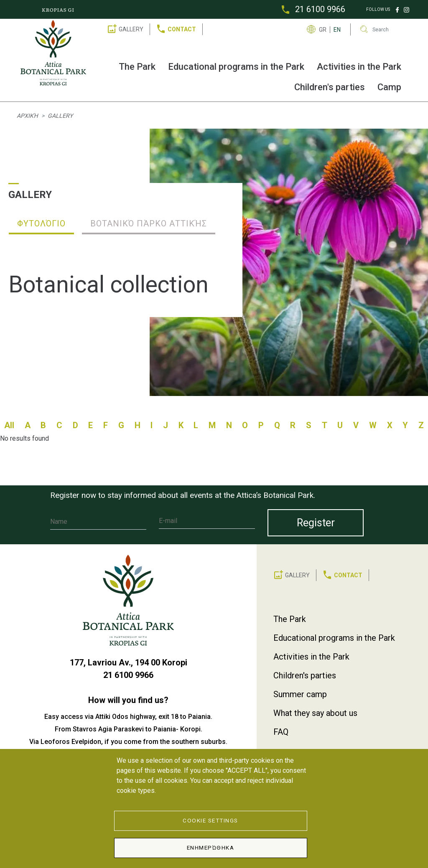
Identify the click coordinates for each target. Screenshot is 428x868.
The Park (137, 67)
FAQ (281, 732)
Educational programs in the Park (236, 67)
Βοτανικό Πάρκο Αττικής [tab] (149, 223)
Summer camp (300, 694)
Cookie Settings (210, 820)
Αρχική (27, 116)
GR (323, 30)
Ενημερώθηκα (211, 848)
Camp (389, 87)
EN (337, 30)
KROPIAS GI (58, 10)
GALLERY (131, 29)
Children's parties (330, 87)
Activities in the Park (359, 67)
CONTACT (182, 29)
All (9, 425)
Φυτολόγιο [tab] (41, 223)
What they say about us (315, 713)
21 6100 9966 (320, 9)
